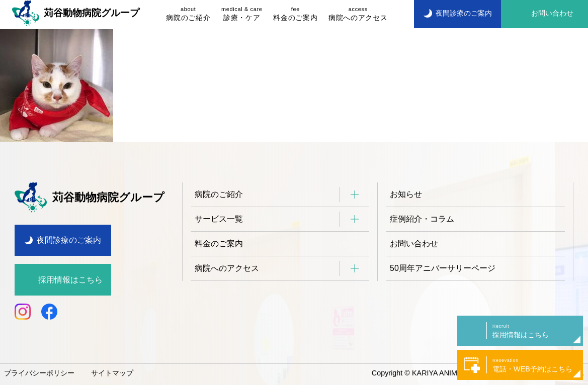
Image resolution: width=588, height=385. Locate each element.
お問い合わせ (414, 244)
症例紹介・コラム (422, 219)
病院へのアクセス (358, 13)
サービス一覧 (219, 219)
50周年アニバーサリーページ (443, 268)
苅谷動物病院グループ (76, 13)
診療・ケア (242, 13)
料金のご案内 (295, 13)
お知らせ (406, 194)
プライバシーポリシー (39, 373)
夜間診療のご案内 (69, 240)
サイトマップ (112, 373)
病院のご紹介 (188, 13)
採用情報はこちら (70, 280)
